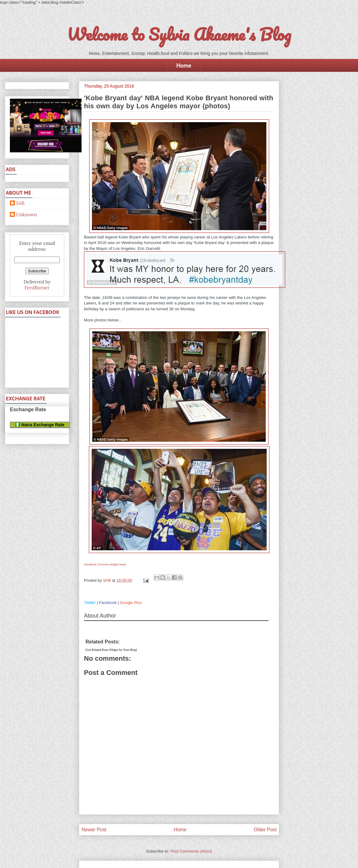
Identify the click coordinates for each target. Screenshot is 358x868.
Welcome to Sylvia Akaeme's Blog (179, 34)
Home (184, 65)
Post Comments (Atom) (191, 851)
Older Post (265, 830)
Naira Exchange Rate (40, 425)
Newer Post (94, 830)
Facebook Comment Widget (101, 564)
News (123, 564)
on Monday (185, 309)
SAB (20, 203)
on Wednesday (130, 243)
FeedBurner (37, 288)
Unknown (26, 215)
